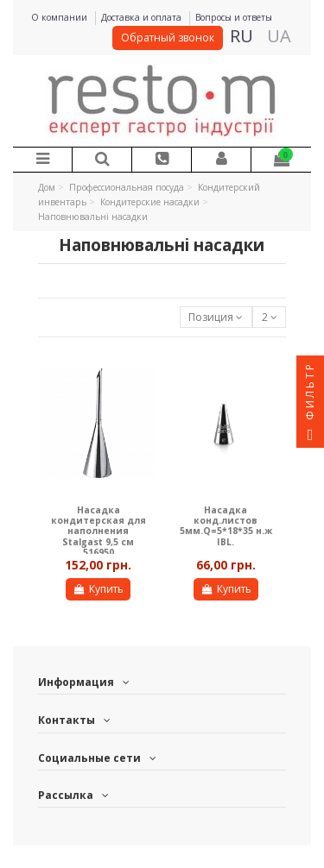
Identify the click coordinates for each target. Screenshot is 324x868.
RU (241, 36)
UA (279, 36)
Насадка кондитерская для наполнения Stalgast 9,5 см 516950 (98, 531)
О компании (60, 17)
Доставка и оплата (143, 17)
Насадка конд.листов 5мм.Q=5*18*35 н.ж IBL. (226, 526)
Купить (98, 589)
